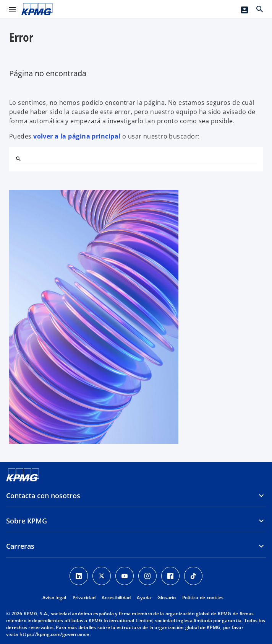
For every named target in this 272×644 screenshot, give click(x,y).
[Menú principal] (12, 9)
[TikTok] (193, 576)
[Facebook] (170, 576)
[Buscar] (18, 159)
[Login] (244, 10)
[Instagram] (147, 576)
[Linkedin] (79, 576)
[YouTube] (125, 576)
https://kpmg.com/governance (54, 634)
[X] (102, 576)
